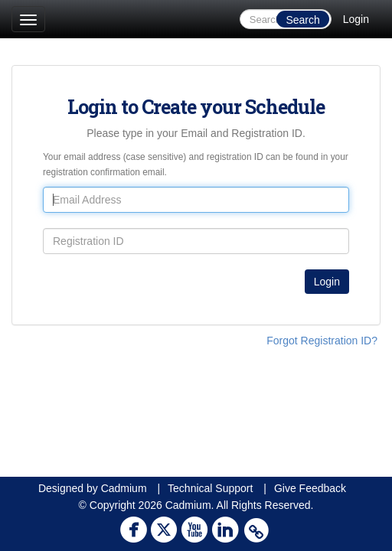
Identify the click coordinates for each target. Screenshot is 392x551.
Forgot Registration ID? (322, 341)
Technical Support (210, 488)
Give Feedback (310, 488)
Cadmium (124, 488)
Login (356, 19)
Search (302, 20)
